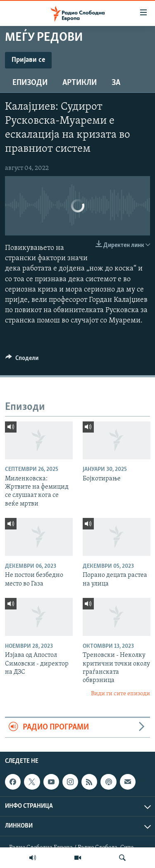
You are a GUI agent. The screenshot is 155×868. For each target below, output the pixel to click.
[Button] (22, 360)
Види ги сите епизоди (120, 694)
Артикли (80, 83)
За (116, 83)
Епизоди (30, 83)
